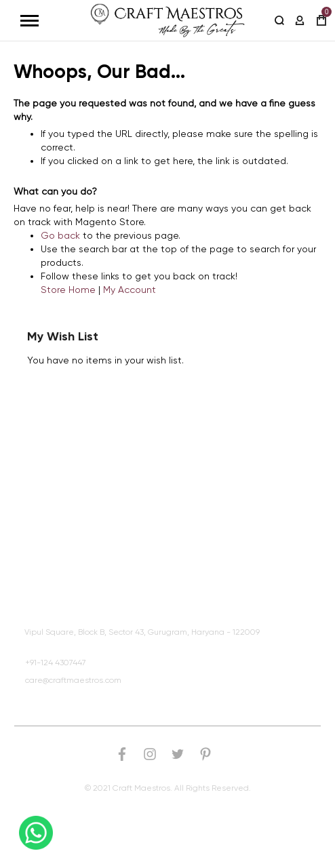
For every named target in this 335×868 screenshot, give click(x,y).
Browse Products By (68, 494)
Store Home (68, 290)
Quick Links (50, 460)
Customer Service (63, 527)
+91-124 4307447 (56, 663)
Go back (60, 235)
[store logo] (168, 20)
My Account (130, 290)
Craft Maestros (56, 560)
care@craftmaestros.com (73, 680)
